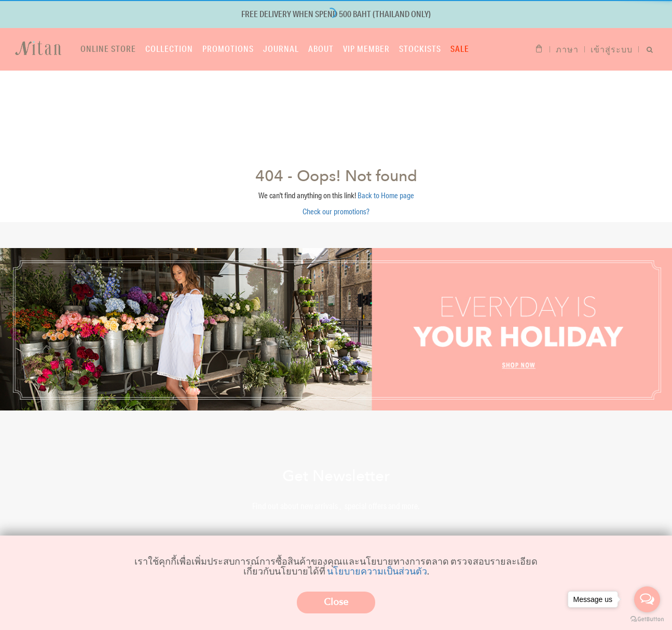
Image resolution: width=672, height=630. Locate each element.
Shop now (336, 128)
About (321, 49)
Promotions (228, 49)
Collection (169, 49)
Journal (281, 49)
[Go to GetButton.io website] (647, 619)
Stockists (420, 49)
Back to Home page (386, 195)
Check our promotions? (336, 211)
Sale (460, 49)
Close (336, 602)
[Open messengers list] (647, 599)
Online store (108, 49)
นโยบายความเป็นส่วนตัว (377, 571)
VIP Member (366, 49)
